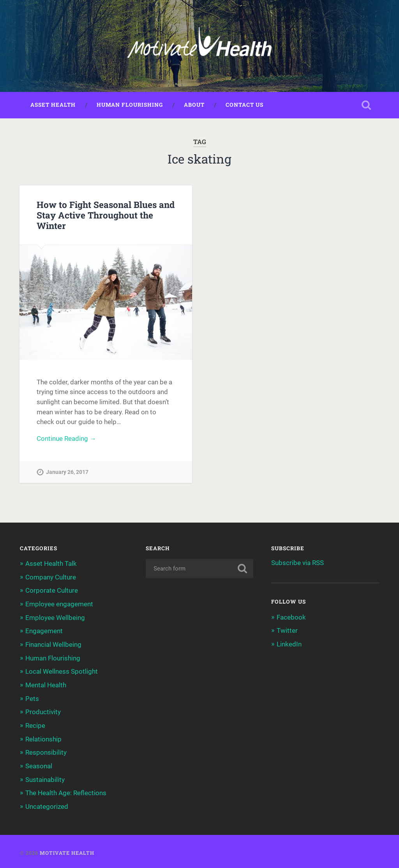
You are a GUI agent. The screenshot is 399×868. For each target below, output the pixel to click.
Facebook (291, 618)
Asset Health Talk (51, 564)
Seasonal (39, 764)
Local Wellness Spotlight (62, 671)
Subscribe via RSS (297, 563)
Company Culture (51, 577)
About (194, 106)
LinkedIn (289, 644)
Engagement (44, 631)
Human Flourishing (130, 106)
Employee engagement (59, 604)
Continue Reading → (66, 440)
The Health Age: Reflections (66, 791)
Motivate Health (67, 850)
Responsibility (46, 751)
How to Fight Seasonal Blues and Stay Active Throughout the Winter (106, 215)
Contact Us (245, 106)
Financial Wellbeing (53, 644)
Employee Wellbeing (55, 618)
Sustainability (45, 778)
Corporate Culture (52, 591)
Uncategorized (47, 804)
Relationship (43, 738)
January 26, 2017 (67, 473)
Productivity (43, 711)
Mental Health (46, 684)
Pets (32, 697)
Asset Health (53, 106)
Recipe (35, 724)
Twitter (287, 631)
